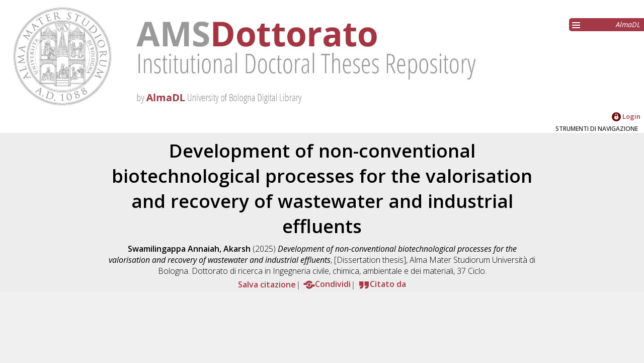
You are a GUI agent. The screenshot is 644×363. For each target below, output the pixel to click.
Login (626, 116)
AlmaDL (628, 24)
